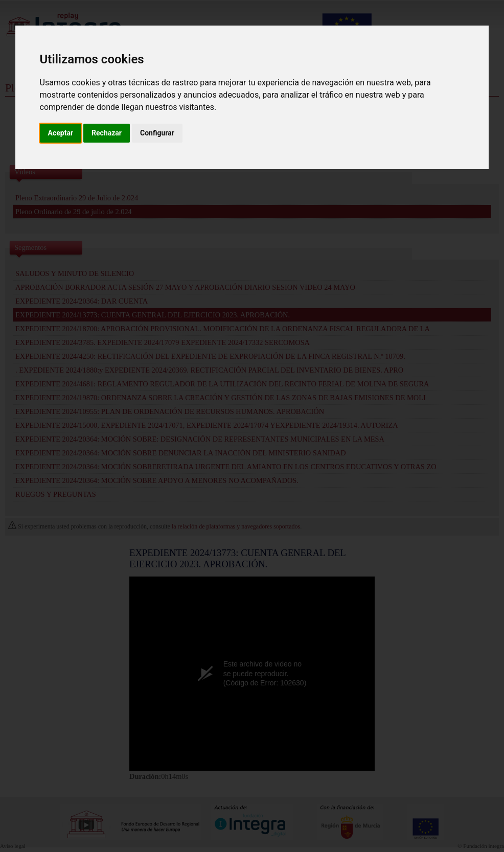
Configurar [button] (157, 133)
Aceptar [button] (61, 133)
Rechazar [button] (107, 133)
